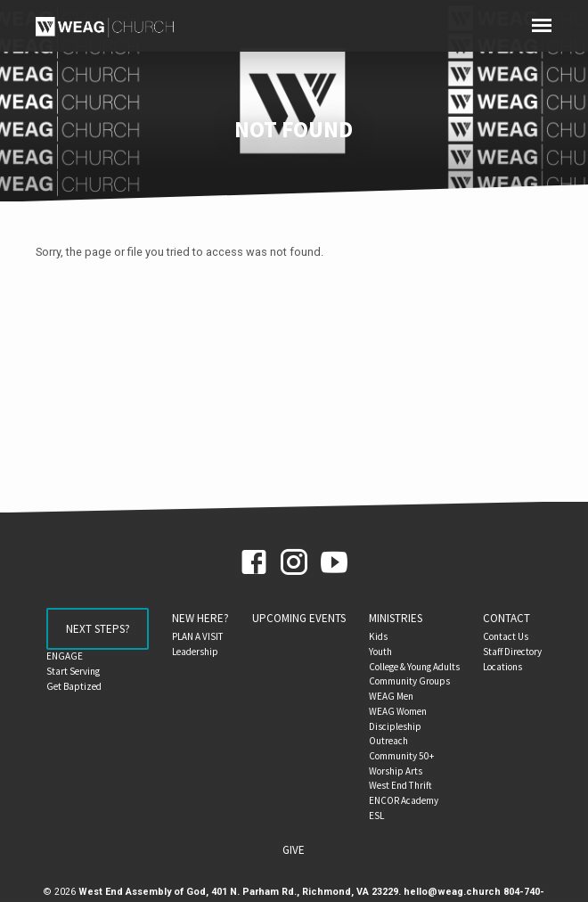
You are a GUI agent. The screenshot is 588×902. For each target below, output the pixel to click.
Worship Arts (396, 771)
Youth (380, 652)
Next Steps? (98, 629)
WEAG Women (398, 711)
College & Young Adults (414, 667)
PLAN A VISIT (198, 636)
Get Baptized (74, 686)
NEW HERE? (200, 618)
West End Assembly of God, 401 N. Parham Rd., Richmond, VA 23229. (240, 892)
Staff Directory (512, 652)
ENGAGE (65, 656)
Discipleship (395, 726)
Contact (506, 618)
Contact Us (506, 636)
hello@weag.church (452, 892)
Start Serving (73, 671)
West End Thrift (400, 785)
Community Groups (409, 681)
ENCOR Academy (404, 800)
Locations (502, 667)
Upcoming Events (299, 618)
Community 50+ (401, 756)
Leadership (195, 652)
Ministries (396, 618)
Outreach (388, 741)
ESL (376, 816)
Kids (378, 636)
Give (294, 850)
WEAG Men (391, 696)
